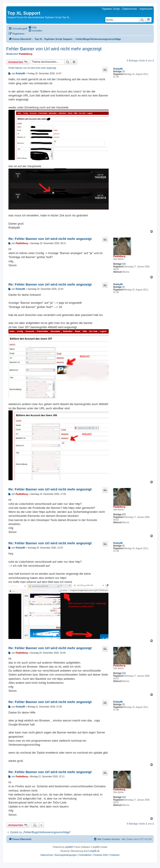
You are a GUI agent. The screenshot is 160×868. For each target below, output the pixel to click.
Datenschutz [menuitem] (130, 9)
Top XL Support (24, 13)
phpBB (68, 847)
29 (123, 72)
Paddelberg (26, 54)
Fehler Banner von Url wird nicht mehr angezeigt (54, 49)
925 (124, 264)
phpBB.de (95, 851)
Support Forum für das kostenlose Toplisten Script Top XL (38, 17)
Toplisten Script (111, 9)
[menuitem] (32, 27)
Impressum (146, 9)
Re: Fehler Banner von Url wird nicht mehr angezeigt (50, 239)
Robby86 (118, 69)
